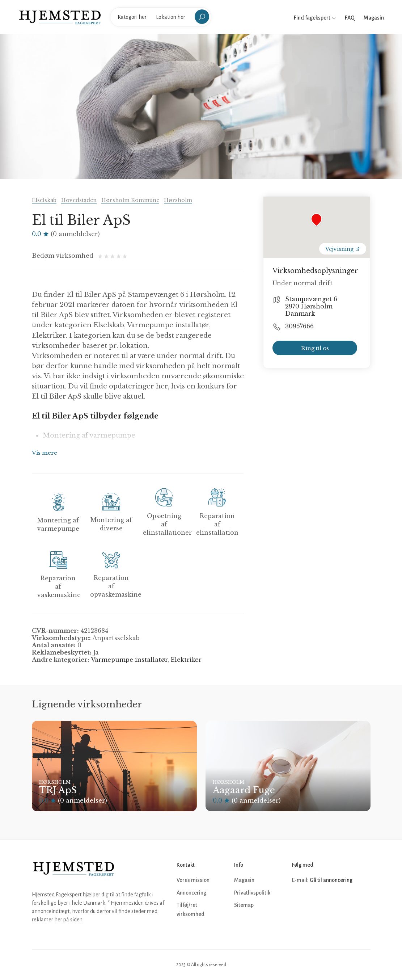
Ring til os (315, 348)
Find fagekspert (315, 18)
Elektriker (186, 660)
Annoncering (191, 893)
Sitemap (244, 905)
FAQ (350, 18)
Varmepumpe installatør (129, 660)
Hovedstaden (79, 200)
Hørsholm (178, 200)
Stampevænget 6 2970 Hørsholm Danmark (311, 306)
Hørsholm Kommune (130, 200)
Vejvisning (343, 249)
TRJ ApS (58, 790)
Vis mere (45, 453)
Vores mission (193, 880)
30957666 (299, 326)
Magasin (374, 18)
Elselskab (44, 200)
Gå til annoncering (331, 880)
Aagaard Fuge (244, 790)
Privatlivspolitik (252, 893)
